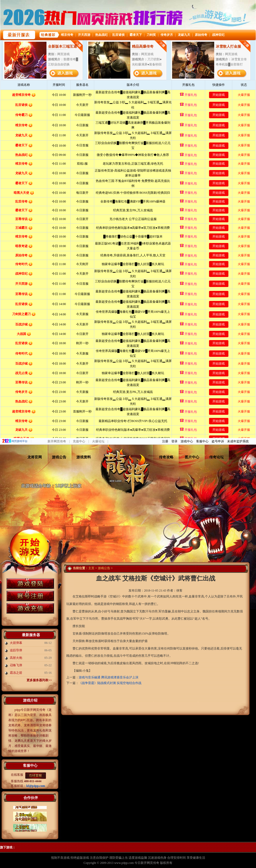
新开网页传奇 (57, 441)
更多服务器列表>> (39, 680)
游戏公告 (59, 457)
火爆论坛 (98, 441)
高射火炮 (16, 658)
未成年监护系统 (238, 441)
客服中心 (202, 441)
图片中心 (192, 457)
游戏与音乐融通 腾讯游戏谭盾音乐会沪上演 (109, 677)
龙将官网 (35, 457)
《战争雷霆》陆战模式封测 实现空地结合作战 (110, 683)
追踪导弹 (16, 650)
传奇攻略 (166, 457)
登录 (174, 441)
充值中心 (79, 441)
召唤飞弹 (16, 665)
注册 (165, 441)
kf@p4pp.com (36, 786)
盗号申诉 (218, 441)
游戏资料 (84, 457)
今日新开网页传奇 (147, 863)
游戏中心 (187, 441)
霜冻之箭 (16, 673)
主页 (91, 568)
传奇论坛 (217, 457)
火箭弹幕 (16, 643)
